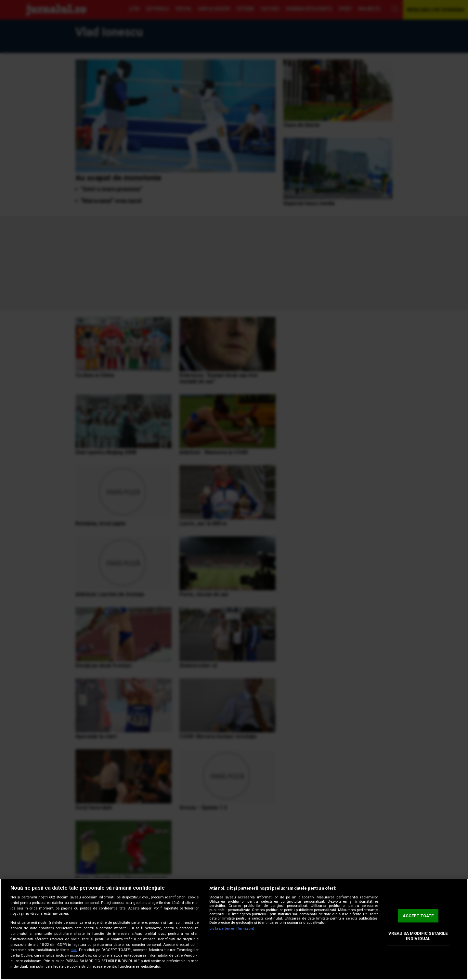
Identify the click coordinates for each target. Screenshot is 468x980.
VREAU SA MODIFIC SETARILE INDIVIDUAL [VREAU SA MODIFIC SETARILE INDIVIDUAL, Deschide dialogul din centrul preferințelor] (418, 936)
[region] (234, 929)
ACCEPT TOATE (418, 916)
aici (74, 950)
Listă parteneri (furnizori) (232, 928)
